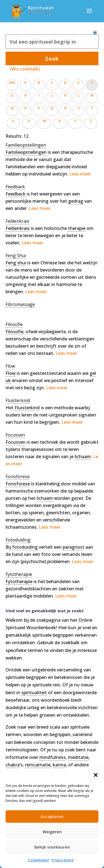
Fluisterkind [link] (27, 408)
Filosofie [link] (14, 332)
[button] (96, 775)
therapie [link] (77, 228)
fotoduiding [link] (25, 547)
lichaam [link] (83, 456)
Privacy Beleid (63, 860)
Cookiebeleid (38, 860)
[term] (26, 145)
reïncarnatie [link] (38, 765)
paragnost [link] (73, 547)
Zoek (52, 59)
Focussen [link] (16, 442)
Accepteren (52, 816)
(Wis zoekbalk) (25, 69)
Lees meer (80, 174)
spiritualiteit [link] (34, 693)
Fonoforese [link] (18, 484)
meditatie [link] (78, 757)
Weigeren (52, 832)
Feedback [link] (16, 194)
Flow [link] (11, 373)
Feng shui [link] (16, 263)
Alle (12, 82)
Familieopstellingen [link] (26, 152)
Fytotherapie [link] (19, 581)
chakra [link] (13, 765)
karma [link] (59, 765)
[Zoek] (52, 42)
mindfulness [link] (53, 757)
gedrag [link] (76, 201)
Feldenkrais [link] (18, 228)
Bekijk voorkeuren (52, 847)
